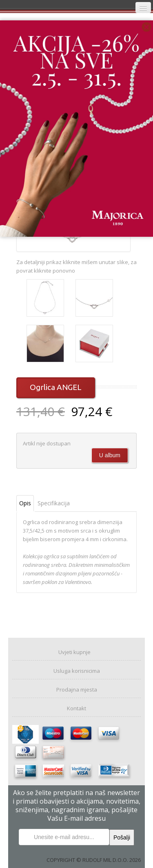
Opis (25, 503)
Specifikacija (54, 503)
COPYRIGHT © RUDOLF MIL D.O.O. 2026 (94, 860)
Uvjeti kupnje (74, 652)
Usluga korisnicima (77, 671)
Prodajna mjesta (77, 690)
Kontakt (76, 708)
